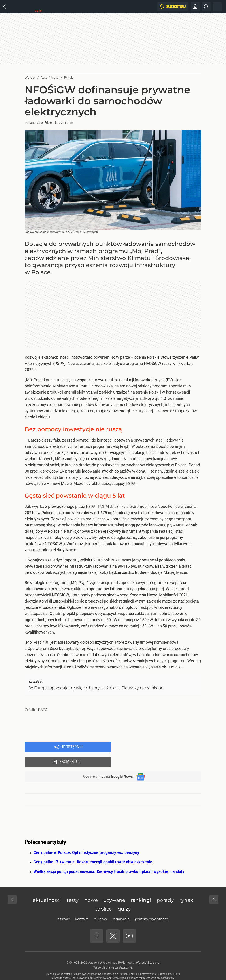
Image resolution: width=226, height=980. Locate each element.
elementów (121, 655)
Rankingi (141, 886)
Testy (73, 886)
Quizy (124, 895)
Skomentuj (162, 747)
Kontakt (82, 905)
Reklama (100, 905)
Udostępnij (72, 747)
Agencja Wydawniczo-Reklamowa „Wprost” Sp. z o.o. (124, 949)
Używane (114, 886)
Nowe (91, 886)
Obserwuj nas (106, 763)
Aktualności (47, 886)
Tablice (104, 895)
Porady (165, 886)
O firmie (64, 905)
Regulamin (121, 905)
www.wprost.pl (120, 968)
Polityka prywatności (152, 905)
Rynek (186, 886)
